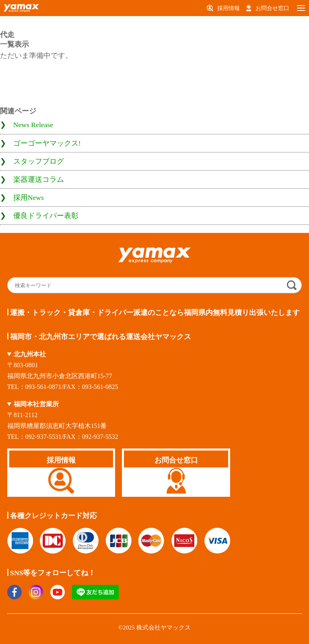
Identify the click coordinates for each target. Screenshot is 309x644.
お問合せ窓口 (272, 8)
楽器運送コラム (39, 179)
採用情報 (229, 8)
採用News (29, 198)
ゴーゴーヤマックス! (47, 143)
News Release (33, 125)
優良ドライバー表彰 (46, 216)
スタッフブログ (39, 161)
